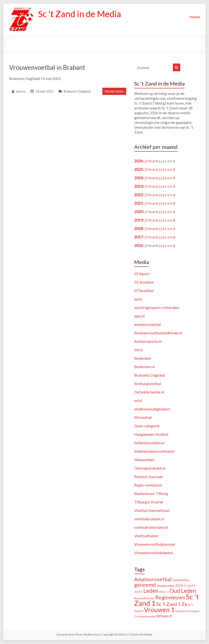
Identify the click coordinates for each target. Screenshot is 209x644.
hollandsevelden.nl (149, 443)
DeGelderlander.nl (149, 392)
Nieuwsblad (144, 460)
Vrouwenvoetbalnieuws (154, 553)
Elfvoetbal (143, 417)
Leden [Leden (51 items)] (151, 591)
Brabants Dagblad (77, 91)
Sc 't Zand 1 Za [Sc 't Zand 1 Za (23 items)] (172, 604)
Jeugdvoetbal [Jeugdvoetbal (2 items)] (165, 586)
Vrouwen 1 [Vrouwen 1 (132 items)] (159, 610)
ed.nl (138, 400)
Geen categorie (147, 426)
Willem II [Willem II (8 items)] (164, 616)
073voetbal (144, 290)
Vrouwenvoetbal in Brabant (47, 67)
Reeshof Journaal (148, 476)
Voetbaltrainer (146, 536)
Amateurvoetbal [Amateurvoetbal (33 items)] (153, 579)
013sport (142, 274)
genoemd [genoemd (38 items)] (145, 585)
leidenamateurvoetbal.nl (154, 451)
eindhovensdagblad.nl (152, 409)
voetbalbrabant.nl (149, 519)
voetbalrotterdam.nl (151, 527)
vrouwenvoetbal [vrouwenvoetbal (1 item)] (146, 616)
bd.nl (138, 350)
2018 (139, 228)
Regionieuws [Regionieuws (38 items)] (170, 597)
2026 (139, 161)
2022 (139, 195)
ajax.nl (139, 316)
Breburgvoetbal (148, 383)
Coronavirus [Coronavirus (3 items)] (181, 580)
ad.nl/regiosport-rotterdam (157, 307)
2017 (139, 237)
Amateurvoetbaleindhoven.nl (158, 333)
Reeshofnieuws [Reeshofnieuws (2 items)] (144, 598)
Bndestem (143, 358)
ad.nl (138, 299)
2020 (139, 211)
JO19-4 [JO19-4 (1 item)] (191, 586)
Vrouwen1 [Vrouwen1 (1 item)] (181, 611)
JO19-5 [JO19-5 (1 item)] (138, 592)
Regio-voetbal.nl (148, 485)
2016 (139, 245)
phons (21, 91)
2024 (139, 178)
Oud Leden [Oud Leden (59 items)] (183, 591)
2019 (139, 220)
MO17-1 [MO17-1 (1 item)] (164, 592)
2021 (139, 203)
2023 (139, 186)
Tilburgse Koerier (149, 502)
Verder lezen (114, 91)
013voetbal (144, 282)
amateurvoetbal (147, 324)
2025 (139, 169)
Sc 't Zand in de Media (80, 14)
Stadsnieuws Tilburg (151, 493)
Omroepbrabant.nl (150, 468)
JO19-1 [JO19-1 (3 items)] (181, 586)
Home (195, 17)
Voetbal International (152, 510)
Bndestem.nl (144, 367)
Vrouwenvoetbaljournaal (155, 544)
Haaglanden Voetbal (151, 434)
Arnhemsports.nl (148, 341)
